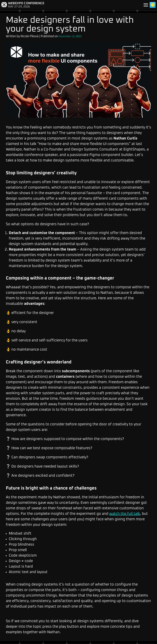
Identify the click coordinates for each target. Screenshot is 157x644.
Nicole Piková (30, 36)
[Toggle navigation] (146, 5)
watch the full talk (125, 514)
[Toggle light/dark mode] (153, 5)
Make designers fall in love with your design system (70, 25)
